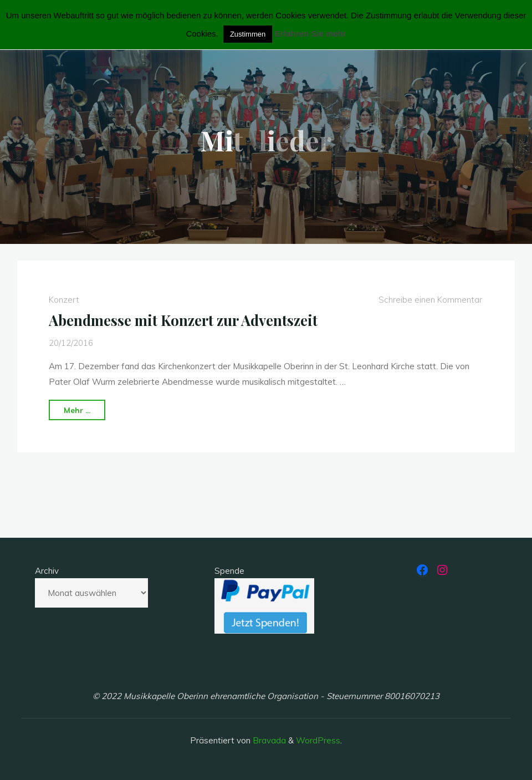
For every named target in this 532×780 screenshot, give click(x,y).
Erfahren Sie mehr (310, 34)
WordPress (318, 740)
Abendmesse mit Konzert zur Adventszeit (183, 320)
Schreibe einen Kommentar (430, 300)
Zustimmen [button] (248, 34)
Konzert (64, 300)
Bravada (268, 740)
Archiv (47, 571)
